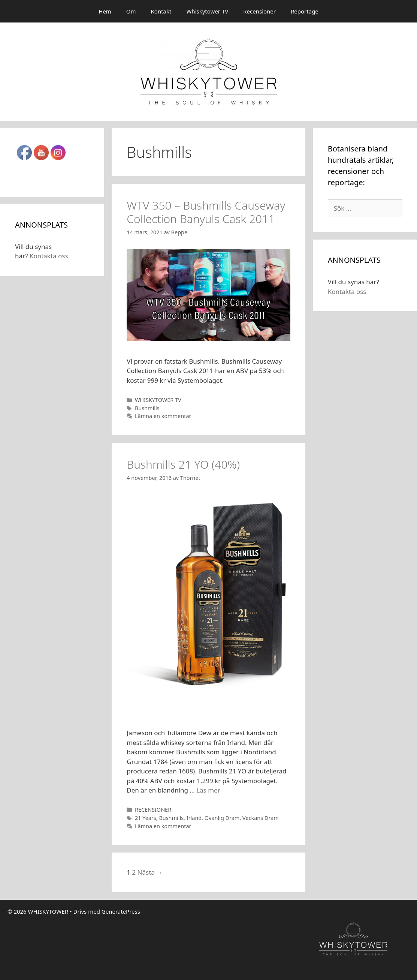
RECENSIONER (153, 810)
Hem (105, 11)
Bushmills (147, 408)
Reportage (305, 11)
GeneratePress (121, 911)
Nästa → (150, 872)
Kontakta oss (49, 256)
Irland (194, 818)
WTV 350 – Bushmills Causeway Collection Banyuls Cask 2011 (206, 212)
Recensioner (259, 11)
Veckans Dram (261, 818)
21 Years (146, 818)
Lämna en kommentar (163, 416)
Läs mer (208, 790)
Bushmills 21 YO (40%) (183, 464)
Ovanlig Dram (222, 818)
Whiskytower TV (207, 11)
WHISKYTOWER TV (158, 400)
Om (131, 11)
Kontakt (161, 11)
